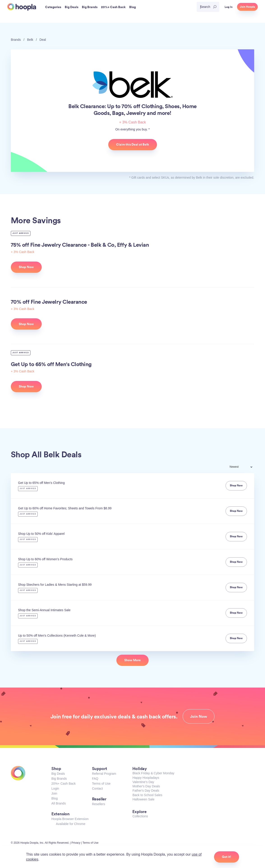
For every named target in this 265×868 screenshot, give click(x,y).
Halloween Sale (143, 799)
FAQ (95, 779)
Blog (55, 798)
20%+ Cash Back (64, 784)
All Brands (59, 803)
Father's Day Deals (146, 791)
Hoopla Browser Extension (70, 819)
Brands (16, 40)
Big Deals (58, 774)
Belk (30, 40)
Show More (132, 660)
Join (54, 793)
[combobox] (244, 467)
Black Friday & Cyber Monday (153, 773)
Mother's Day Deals (146, 786)
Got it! (227, 857)
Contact (97, 788)
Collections (140, 816)
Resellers (99, 804)
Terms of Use (101, 784)
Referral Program (104, 774)
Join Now (199, 716)
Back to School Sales (147, 795)
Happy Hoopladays (146, 778)
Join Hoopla (247, 7)
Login (55, 788)
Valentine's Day (143, 782)
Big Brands (59, 779)
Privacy (76, 843)
